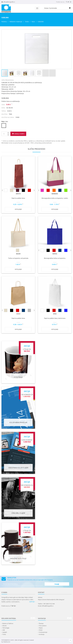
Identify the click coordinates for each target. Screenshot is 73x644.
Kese (33, 22)
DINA (55, 314)
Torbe (27, 22)
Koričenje (42, 634)
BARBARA (55, 194)
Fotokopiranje (43, 632)
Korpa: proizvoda (51, 8)
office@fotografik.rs (9, 2)
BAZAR (18, 254)
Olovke (4, 626)
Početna (4, 22)
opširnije (32, 602)
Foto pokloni (43, 626)
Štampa (41, 623)
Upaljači (5, 632)
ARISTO (18, 194)
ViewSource (7, 642)
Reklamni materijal (16, 22)
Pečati (41, 630)
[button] (70, 31)
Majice (41, 628)
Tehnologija (6, 628)
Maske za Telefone (8, 623)
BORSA (55, 254)
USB (4, 630)
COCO (18, 314)
